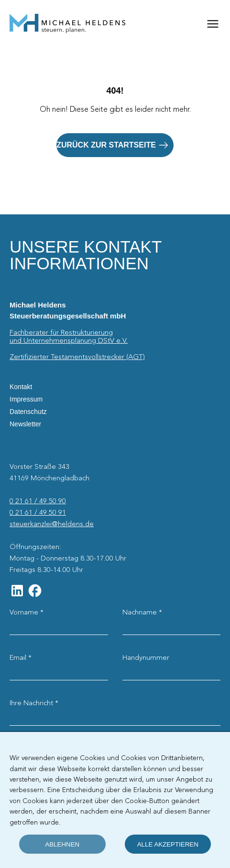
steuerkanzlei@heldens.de (52, 524)
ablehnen (62, 844)
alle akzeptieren (168, 844)
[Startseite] (67, 24)
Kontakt (21, 387)
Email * (21, 658)
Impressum (26, 399)
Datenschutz (28, 412)
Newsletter (25, 424)
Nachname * (142, 613)
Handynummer (146, 658)
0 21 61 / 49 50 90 (38, 501)
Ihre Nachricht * (34, 703)
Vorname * (27, 613)
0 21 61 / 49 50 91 (38, 513)
